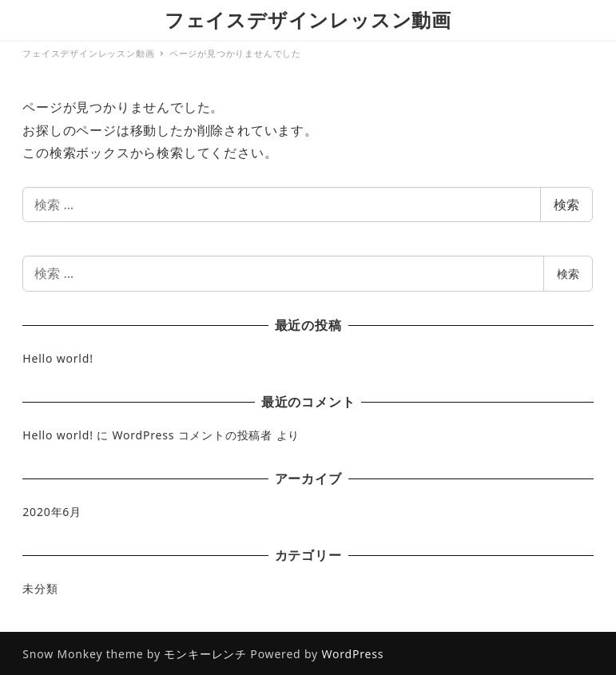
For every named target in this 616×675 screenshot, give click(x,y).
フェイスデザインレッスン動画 (308, 20)
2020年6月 (52, 512)
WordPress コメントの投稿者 (192, 435)
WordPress (352, 654)
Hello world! (58, 358)
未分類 (40, 588)
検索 (566, 204)
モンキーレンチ (205, 654)
